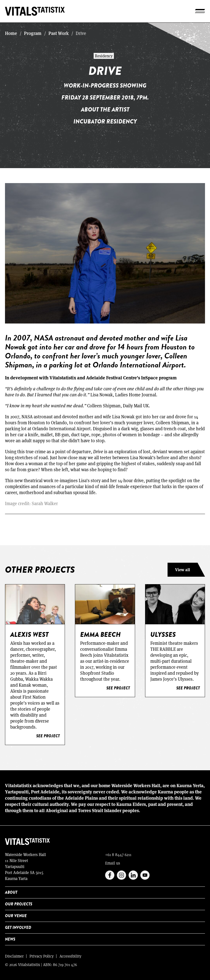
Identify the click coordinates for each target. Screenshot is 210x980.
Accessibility (70, 956)
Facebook (110, 875)
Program (33, 33)
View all (183, 570)
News (10, 939)
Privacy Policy (42, 956)
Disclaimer (14, 956)
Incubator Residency (105, 121)
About (11, 892)
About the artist (105, 109)
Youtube (145, 875)
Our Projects (19, 904)
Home (11, 33)
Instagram (121, 875)
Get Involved (18, 927)
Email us (113, 863)
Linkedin (133, 875)
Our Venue (16, 916)
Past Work (59, 33)
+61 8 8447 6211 (118, 854)
